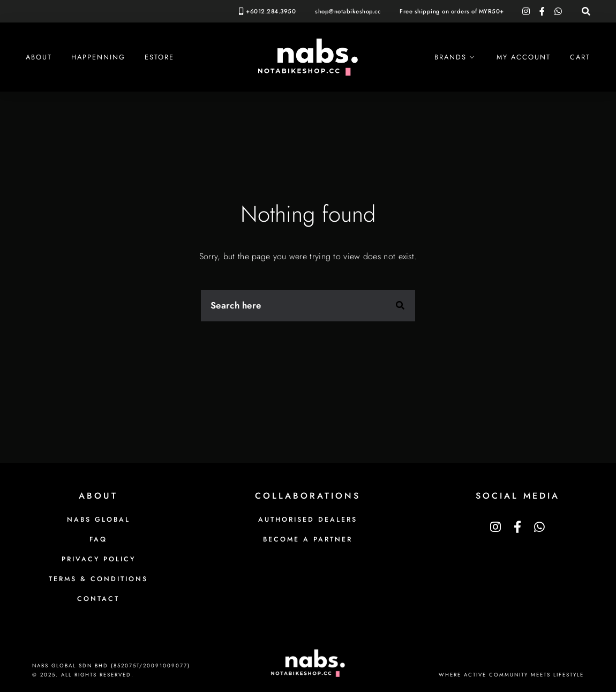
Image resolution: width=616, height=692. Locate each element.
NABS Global (99, 520)
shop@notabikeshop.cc (348, 11)
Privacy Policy (99, 559)
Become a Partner (308, 539)
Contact (98, 599)
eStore (159, 57)
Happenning (98, 57)
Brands (450, 57)
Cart (580, 57)
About (39, 57)
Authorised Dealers (308, 520)
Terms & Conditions (98, 579)
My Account (524, 57)
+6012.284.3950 (271, 11)
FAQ (98, 539)
